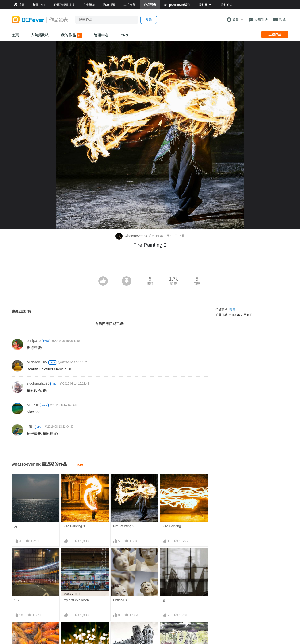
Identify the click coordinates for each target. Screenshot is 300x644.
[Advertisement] (150, 263)
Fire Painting (172, 526)
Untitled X (120, 600)
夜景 (232, 310)
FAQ (124, 35)
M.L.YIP (33, 405)
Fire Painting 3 (74, 526)
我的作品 (71, 36)
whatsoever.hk (132, 236)
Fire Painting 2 (123, 526)
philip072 (34, 341)
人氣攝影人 (40, 35)
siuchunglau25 (38, 383)
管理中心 (101, 35)
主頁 (15, 35)
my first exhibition (76, 600)
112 (17, 600)
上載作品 (275, 35)
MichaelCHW (37, 362)
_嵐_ (31, 426)
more (79, 464)
